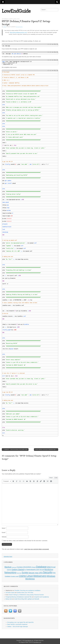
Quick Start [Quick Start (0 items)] (19, 573)
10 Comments (19, 27)
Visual (51, 478)
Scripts (11, 19)
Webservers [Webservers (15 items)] (40, 576)
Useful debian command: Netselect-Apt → (46, 450)
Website (4, 537)
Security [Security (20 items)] (48, 572)
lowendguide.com (29, 640)
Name (4, 528)
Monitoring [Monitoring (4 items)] (49, 569)
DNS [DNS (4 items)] (49, 567)
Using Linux (16, 19)
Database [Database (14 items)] (41, 567)
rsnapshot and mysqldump (41, 597)
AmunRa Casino (10, 593)
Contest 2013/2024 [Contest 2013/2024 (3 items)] (24, 567)
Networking (5, 19)
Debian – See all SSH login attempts (18, 627)
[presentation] (7, 481)
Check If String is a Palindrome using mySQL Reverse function (26, 595)
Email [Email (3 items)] (53, 567)
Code (56, 478)
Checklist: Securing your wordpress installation (27, 590)
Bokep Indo (9, 599)
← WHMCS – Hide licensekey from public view (15, 450)
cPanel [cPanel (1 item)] (34, 567)
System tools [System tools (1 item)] (15, 576)
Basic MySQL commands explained (17, 624)
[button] (7, 481)
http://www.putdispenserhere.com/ (18, 32)
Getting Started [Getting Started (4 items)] (18, 569)
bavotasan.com (37, 642)
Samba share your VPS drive (25, 593)
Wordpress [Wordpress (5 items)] (30, 579)
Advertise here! (8, 557)
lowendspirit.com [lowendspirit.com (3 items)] (33, 570)
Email (4, 532)
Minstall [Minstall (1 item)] (42, 570)
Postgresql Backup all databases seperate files (19, 597)
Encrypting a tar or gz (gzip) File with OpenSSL (21, 622)
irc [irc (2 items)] (25, 570)
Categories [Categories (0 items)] (14, 567)
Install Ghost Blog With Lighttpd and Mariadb (27, 599)
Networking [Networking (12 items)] (10, 572)
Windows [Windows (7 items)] (51, 576)
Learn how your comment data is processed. (37, 549)
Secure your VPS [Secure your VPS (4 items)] (36, 573)
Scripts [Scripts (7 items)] (25, 573)
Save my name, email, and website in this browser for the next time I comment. (25, 541)
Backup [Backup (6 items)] (8, 567)
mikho (5, 27)
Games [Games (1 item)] (9, 570)
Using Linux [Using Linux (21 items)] (26, 576)
